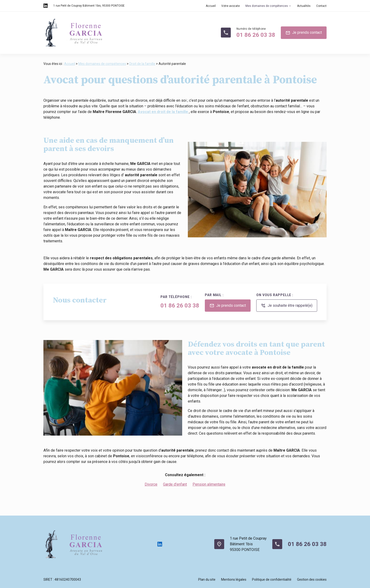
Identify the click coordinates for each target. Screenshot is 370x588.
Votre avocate (231, 6)
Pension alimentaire (209, 484)
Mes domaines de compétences (267, 6)
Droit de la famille (142, 64)
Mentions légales (234, 580)
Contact (321, 6)
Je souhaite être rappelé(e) (287, 306)
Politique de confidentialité (272, 580)
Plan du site (207, 580)
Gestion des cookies (312, 580)
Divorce (151, 484)
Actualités (304, 6)
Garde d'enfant (175, 484)
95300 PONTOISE (89, 6)
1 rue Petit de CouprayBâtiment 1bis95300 (248, 544)
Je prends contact (304, 33)
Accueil (211, 6)
